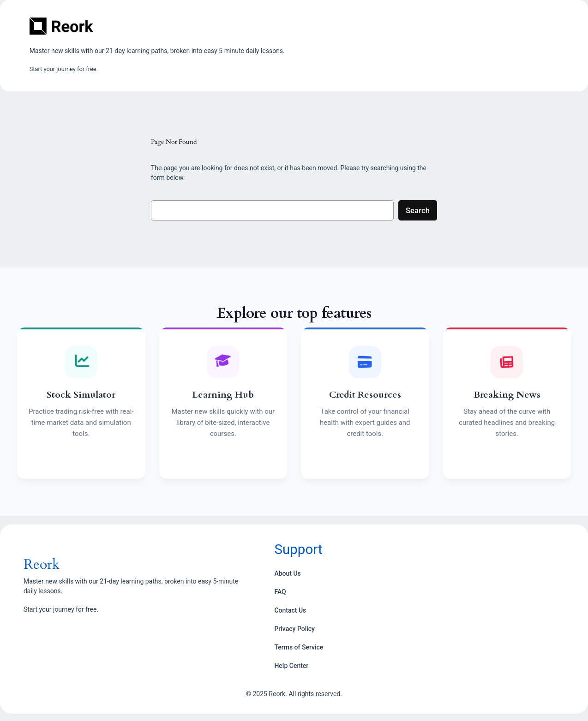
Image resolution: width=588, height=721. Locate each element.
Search (418, 210)
